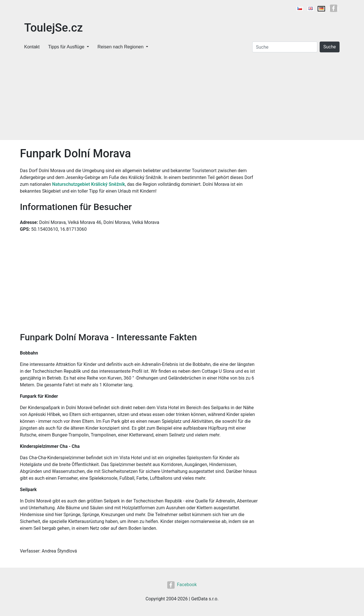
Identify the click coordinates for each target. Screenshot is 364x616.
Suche (330, 47)
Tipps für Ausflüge (66, 47)
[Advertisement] (182, 97)
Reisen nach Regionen (121, 47)
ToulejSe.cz (53, 28)
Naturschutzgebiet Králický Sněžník (88, 184)
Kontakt (32, 47)
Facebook (182, 585)
